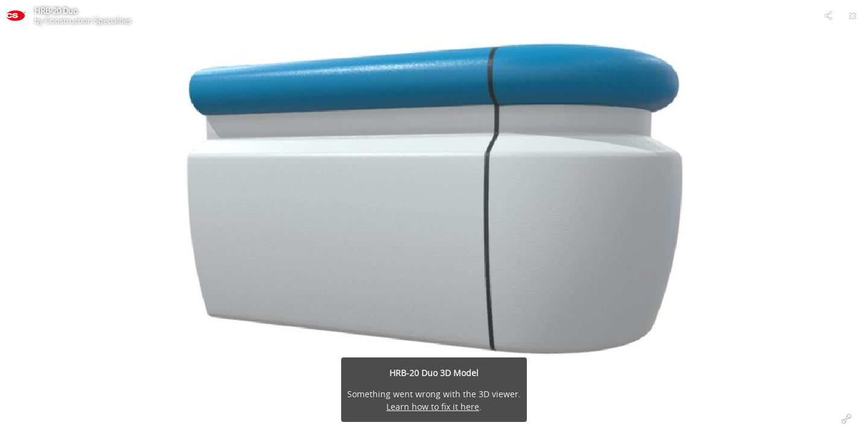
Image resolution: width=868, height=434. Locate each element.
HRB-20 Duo (56, 11)
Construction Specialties (88, 20)
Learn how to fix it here (433, 407)
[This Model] (16, 16)
